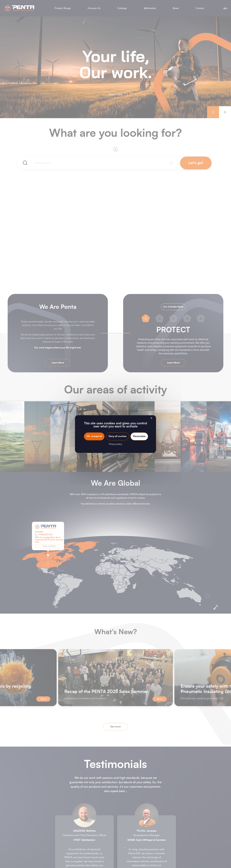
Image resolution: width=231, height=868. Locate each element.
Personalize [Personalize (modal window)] (139, 436)
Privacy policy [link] (115, 444)
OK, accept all (94, 436)
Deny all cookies (117, 436)
